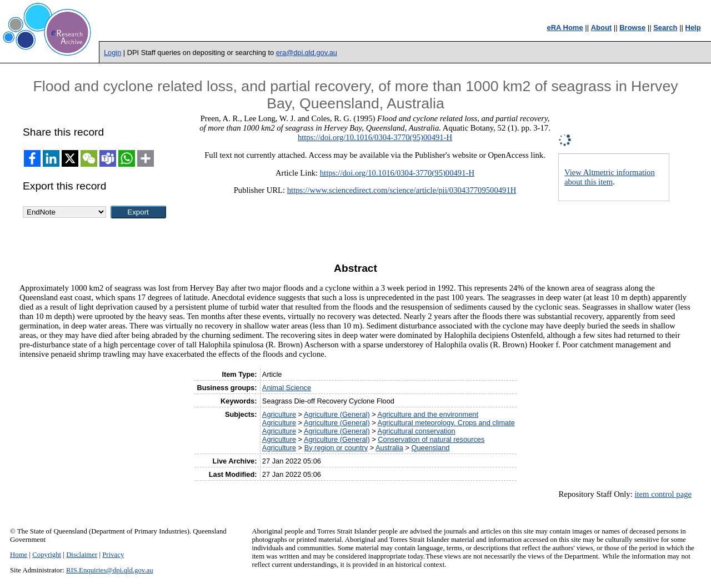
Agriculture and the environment (428, 414)
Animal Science (287, 388)
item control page (663, 494)
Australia (389, 448)
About (602, 28)
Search (665, 28)
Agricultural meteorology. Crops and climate (446, 423)
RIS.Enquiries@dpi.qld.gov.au (110, 570)
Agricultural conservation (417, 431)
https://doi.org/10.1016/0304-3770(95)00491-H (375, 137)
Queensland (430, 448)
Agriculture (279, 414)
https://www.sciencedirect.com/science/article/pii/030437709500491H (402, 190)
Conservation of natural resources (431, 439)
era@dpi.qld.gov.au (307, 53)
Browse (632, 28)
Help (693, 28)
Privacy (113, 555)
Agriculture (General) (337, 414)
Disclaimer (82, 555)
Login (112, 53)
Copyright (47, 555)
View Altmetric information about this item (610, 177)
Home (19, 555)
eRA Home (565, 28)
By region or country (336, 448)
